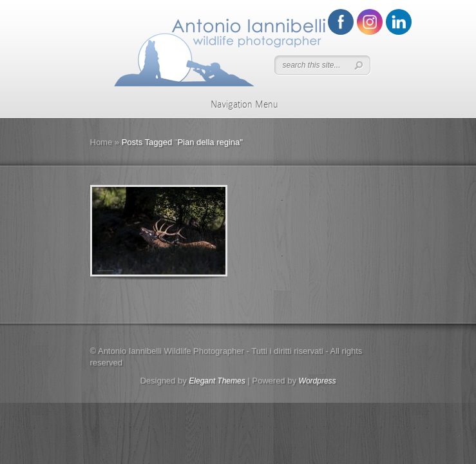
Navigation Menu (236, 104)
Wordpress (318, 381)
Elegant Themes (217, 381)
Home (101, 142)
